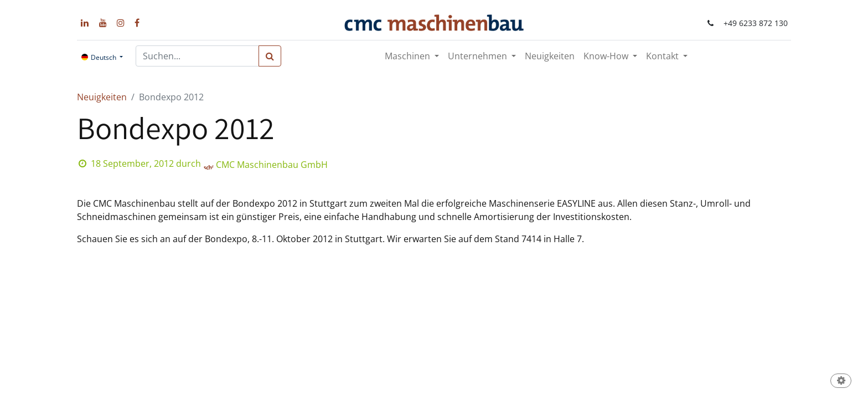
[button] (841, 382)
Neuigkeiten (102, 97)
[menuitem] (550, 56)
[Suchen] (270, 56)
